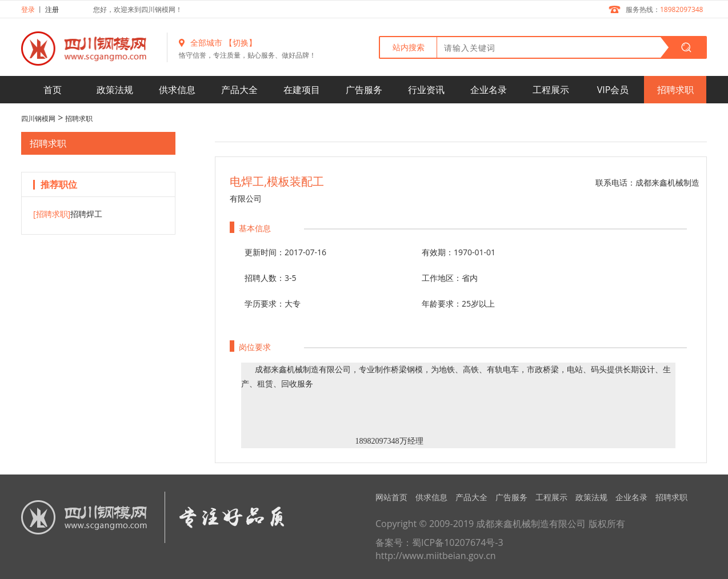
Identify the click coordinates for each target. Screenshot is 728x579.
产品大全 (239, 90)
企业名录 (489, 90)
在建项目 (302, 90)
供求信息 (177, 90)
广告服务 (364, 90)
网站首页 (391, 497)
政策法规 (115, 90)
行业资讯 (426, 90)
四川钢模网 (38, 118)
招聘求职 (675, 90)
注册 (52, 9)
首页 (53, 90)
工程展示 (551, 90)
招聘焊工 (68, 214)
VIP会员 (613, 90)
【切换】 (241, 43)
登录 (28, 9)
